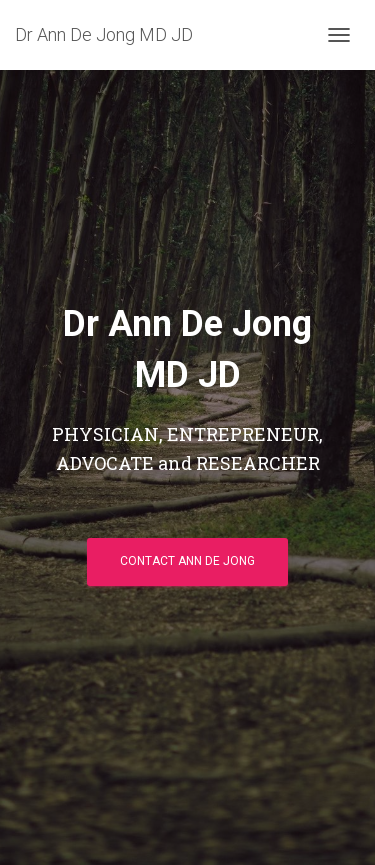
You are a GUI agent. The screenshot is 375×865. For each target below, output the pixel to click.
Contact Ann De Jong (187, 561)
